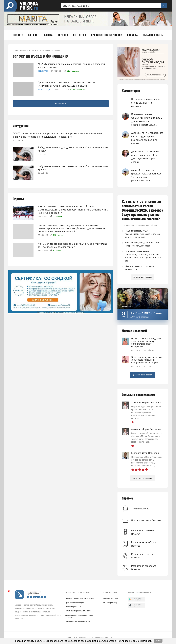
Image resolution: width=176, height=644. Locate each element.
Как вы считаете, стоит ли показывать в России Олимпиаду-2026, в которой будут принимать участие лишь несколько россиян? (73, 210)
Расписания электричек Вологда (144, 556)
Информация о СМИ (73, 607)
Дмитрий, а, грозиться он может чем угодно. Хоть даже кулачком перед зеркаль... (145, 157)
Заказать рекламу (110, 603)
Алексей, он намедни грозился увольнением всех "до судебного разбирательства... (146, 175)
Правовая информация (74, 603)
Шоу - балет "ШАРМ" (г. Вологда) (146, 313)
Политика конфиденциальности (78, 611)
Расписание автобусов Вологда (144, 544)
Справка (127, 498)
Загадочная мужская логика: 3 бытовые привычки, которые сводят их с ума (147, 360)
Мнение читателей (134, 331)
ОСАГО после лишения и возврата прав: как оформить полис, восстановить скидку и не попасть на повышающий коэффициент (58, 135)
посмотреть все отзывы (143, 478)
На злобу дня (45, 90)
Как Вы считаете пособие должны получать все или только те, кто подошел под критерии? (72, 245)
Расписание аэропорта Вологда (144, 568)
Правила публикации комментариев (79, 598)
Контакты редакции (110, 598)
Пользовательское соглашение (77, 622)
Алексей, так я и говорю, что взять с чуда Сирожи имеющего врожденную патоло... (147, 138)
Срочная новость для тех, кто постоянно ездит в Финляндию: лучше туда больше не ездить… (66, 84)
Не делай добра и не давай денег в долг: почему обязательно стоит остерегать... (146, 342)
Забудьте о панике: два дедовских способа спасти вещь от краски (73, 149)
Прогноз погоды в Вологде (146, 520)
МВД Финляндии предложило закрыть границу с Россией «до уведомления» (71, 65)
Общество (43, 71)
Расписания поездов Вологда (143, 532)
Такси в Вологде (140, 509)
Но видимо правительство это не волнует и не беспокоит (145, 103)
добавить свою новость (142, 375)
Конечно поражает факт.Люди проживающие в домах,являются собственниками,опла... (147, 120)
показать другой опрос (142, 277)
